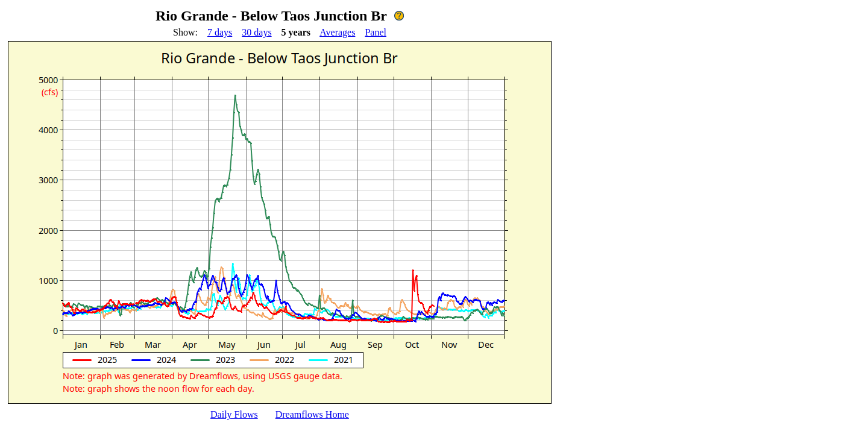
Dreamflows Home (312, 414)
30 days (256, 32)
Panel (376, 32)
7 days (220, 32)
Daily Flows (234, 414)
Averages (337, 32)
